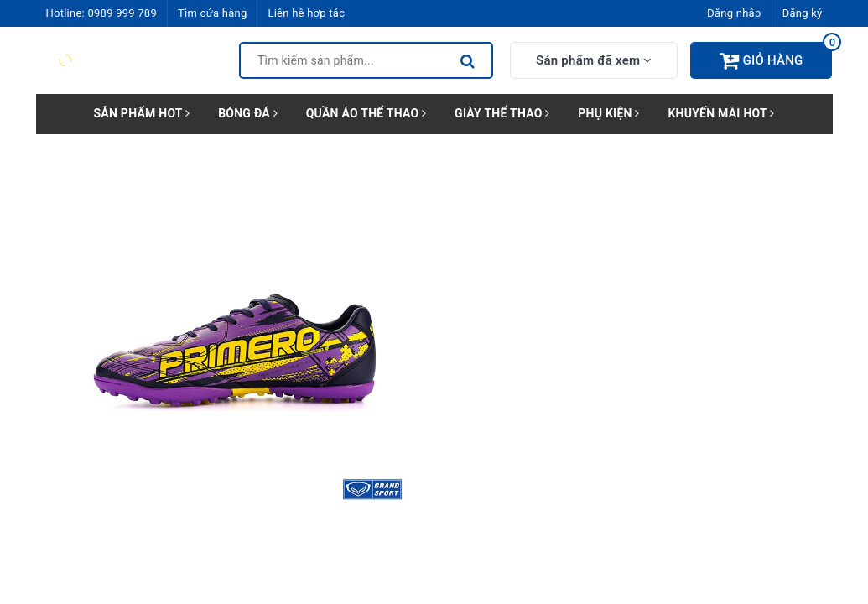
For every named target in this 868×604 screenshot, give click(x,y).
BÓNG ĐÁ (248, 113)
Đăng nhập (734, 13)
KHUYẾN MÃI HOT (721, 113)
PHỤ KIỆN (608, 113)
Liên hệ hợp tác (306, 13)
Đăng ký (803, 13)
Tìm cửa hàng (212, 13)
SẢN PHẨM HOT (141, 113)
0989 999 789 (122, 13)
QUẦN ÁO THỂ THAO (366, 113)
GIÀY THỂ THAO (502, 113)
